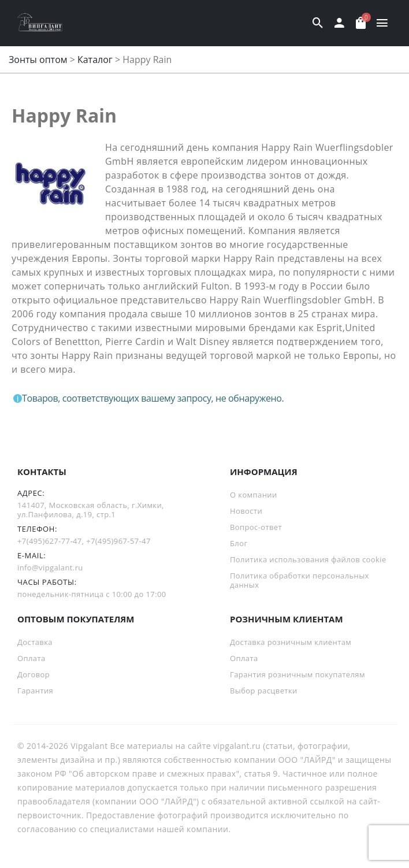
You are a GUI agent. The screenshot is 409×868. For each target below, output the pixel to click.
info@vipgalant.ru (50, 567)
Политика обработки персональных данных (300, 580)
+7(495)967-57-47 (118, 541)
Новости (246, 511)
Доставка (35, 642)
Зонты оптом (38, 60)
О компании (254, 495)
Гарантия (35, 691)
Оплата (31, 658)
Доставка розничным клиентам (291, 642)
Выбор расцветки (264, 691)
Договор (34, 674)
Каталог (95, 60)
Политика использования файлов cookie (308, 559)
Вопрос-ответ (256, 527)
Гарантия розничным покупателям (298, 674)
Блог (239, 543)
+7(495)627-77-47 (50, 541)
